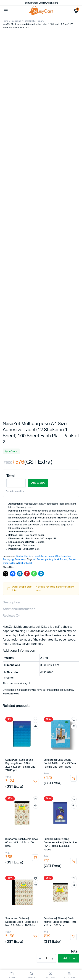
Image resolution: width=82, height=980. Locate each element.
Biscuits (8, 764)
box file (29, 690)
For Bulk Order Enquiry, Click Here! (41, 3)
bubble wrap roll (33, 846)
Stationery (20, 235)
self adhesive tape (31, 832)
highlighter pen (12, 686)
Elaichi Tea (54, 750)
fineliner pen (71, 676)
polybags (49, 832)
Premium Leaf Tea (54, 743)
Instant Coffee (20, 754)
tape (68, 669)
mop (34, 864)
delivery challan (69, 696)
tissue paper (56, 889)
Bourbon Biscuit (39, 768)
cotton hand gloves (52, 913)
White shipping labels (45, 842)
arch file (42, 690)
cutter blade (56, 665)
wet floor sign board (23, 882)
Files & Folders (12, 690)
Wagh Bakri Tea (35, 743)
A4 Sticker (39, 235)
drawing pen (10, 679)
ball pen (41, 676)
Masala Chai (71, 743)
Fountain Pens (27, 679)
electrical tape (32, 669)
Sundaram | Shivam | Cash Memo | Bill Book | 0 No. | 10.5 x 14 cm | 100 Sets (60, 597)
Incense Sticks (64, 778)
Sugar (57, 757)
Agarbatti (48, 778)
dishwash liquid (34, 871)
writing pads (39, 693)
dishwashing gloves (36, 909)
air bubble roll (51, 846)
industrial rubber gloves (26, 913)
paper (26, 686)
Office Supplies (63, 232)
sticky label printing (31, 839)
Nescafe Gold (37, 754)
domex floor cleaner (50, 875)
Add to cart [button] (35, 457)
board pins (10, 665)
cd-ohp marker (13, 683)
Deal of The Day (24, 232)
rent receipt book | (53, 700)
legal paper (72, 686)
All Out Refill (40, 775)
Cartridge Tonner (13, 722)
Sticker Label (25, 239)
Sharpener (19, 676)
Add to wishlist (17, 167)
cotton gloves (20, 916)
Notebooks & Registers (16, 693)
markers (52, 679)
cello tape (32, 829)
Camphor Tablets (31, 778)
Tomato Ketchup (60, 768)
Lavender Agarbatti (46, 782)
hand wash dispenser (55, 899)
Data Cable (60, 796)
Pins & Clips (23, 662)
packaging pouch (22, 836)
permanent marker (68, 679)
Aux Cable (36, 796)
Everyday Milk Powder (66, 761)
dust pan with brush (14, 868)
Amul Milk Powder (42, 761)
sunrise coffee (44, 757)
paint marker (30, 683)
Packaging (16, 21)
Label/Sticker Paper (33, 21)
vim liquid (49, 871)
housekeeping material (65, 902)
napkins (41, 889)
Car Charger (10, 796)
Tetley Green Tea (25, 750)
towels (36, 885)
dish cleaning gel (65, 871)
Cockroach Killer (42, 771)
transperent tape (49, 829)
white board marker (67, 683)
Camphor (15, 778)
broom (30, 861)
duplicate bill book (30, 700)
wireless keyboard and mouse (54, 810)
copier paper (39, 686)
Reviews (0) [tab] (11, 291)
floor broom (60, 861)
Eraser (31, 676)
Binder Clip (39, 662)
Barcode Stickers (68, 842)
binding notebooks (23, 696)
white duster (27, 889)
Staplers (64, 658)
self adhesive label (53, 839)
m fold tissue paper (24, 892)
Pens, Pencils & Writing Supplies (53, 672)
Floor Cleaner (30, 875)
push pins (24, 665)
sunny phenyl (71, 875)
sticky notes (39, 665)
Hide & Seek (21, 768)
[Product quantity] (16, 158)
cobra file (56, 690)
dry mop (43, 864)
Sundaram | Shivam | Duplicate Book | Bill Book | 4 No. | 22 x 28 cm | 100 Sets (22, 597)
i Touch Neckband (55, 803)
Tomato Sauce (23, 771)
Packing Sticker (68, 235)
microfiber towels (51, 885)
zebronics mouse (24, 810)
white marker (47, 683)
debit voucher (34, 703)
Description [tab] (11, 278)
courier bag (41, 836)
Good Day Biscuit (46, 764)
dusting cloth (62, 882)
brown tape (66, 829)
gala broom (44, 861)
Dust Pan (73, 864)
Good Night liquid (21, 775)
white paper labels (13, 846)
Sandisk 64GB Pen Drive (49, 807)
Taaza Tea (51, 754)
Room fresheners (13, 861)
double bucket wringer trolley (62, 868)
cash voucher (52, 703)
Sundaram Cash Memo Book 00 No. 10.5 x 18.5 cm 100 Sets (22, 518)
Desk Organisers (32, 658)
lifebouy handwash (27, 895)
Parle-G (62, 764)
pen (75, 672)
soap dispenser (33, 899)
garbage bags (46, 878)
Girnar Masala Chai (13, 747)
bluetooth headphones (31, 803)
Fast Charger (29, 800)
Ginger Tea (51, 747)
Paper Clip (54, 662)
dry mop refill (58, 864)
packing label (52, 235)
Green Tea (9, 750)
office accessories (47, 696)
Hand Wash (47, 895)
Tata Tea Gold (18, 743)
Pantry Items (10, 740)
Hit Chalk (59, 771)
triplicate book (15, 703)
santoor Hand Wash (67, 895)
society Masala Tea (51, 740)
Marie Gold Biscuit (24, 764)
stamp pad (71, 665)
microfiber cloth (21, 885)
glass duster (10, 889)
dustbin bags (62, 878)
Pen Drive (72, 803)
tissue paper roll (47, 892)
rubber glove (57, 909)
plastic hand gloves (57, 906)
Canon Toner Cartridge (41, 722)
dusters (26, 707)
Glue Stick (50, 658)
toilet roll (64, 892)
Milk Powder (23, 761)
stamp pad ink (12, 669)
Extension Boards (68, 800)
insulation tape (53, 669)
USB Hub (48, 796)
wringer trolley (35, 868)
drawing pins (70, 662)
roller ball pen (55, 676)
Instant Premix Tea (68, 747)
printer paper (55, 686)
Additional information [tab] (19, 284)
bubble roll (66, 846)
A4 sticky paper (59, 836)
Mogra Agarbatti (25, 782)
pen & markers (25, 672)
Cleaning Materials (14, 906)
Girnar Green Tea (34, 747)
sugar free (9, 761)
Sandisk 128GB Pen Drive (18, 807)
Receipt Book (11, 700)
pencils (8, 676)
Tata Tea (68, 740)
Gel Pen (41, 679)
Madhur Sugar (70, 757)
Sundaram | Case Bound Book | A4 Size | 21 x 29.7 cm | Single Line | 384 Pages (60, 439)
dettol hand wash (13, 899)
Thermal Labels (23, 842)
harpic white (30, 878)
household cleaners (14, 871)
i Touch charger (47, 800)
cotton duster (70, 885)
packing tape (18, 829)
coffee (65, 750)
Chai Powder (32, 740)
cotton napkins (44, 882)
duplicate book (71, 700)
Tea (21, 740)
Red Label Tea (66, 754)
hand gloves (35, 906)
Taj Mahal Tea (27, 757)
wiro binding (56, 693)
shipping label (10, 239)
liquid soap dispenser (37, 902)
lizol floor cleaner (12, 878)
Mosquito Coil (57, 775)
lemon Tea (41, 750)
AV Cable (23, 796)
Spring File (71, 690)
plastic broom (21, 864)
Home (6, 21)
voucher (67, 703)
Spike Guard (10, 803)
